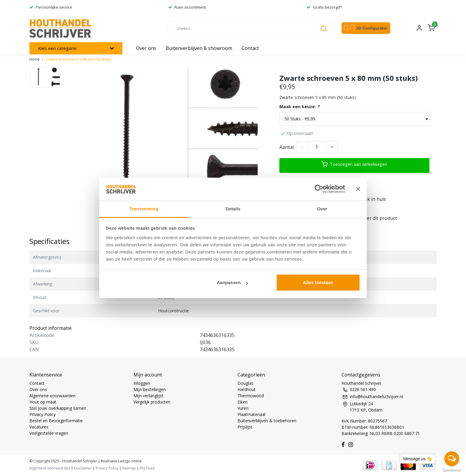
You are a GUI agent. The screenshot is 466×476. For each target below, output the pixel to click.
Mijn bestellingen (150, 389)
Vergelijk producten (152, 402)
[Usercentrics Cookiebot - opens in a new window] (319, 189)
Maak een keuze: (299, 107)
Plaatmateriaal (251, 414)
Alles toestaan (318, 282)
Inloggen (142, 383)
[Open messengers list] (452, 459)
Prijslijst (245, 427)
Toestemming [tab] (144, 209)
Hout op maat (43, 402)
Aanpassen (232, 282)
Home (35, 59)
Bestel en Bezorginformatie (56, 421)
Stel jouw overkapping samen (58, 408)
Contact (37, 383)
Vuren (243, 408)
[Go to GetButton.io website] (452, 470)
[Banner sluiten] (358, 189)
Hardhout (247, 389)
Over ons (38, 389)
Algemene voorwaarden (52, 396)
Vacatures (39, 427)
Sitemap (129, 468)
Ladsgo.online (129, 461)
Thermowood (251, 396)
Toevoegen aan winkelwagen (354, 164)
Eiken (243, 402)
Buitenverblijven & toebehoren (267, 421)
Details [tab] (233, 209)
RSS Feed (147, 468)
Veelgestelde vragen (49, 433)
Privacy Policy (42, 414)
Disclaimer (83, 468)
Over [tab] (322, 209)
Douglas (245, 383)
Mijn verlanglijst (148, 396)
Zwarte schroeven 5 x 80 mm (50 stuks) (78, 59)
